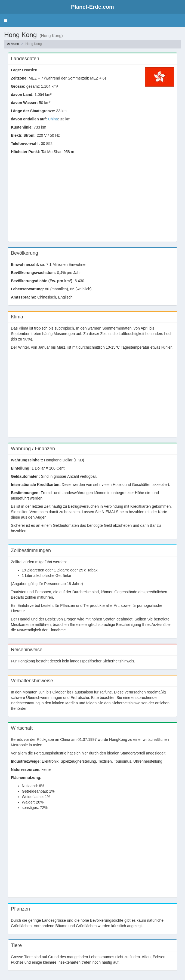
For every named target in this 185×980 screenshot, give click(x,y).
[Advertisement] (92, 201)
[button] (6, 20)
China (53, 119)
